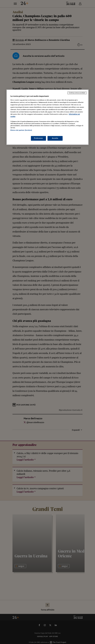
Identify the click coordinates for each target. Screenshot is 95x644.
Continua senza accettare (77, 93)
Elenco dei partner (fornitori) (21, 130)
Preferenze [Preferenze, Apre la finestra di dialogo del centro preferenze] (38, 138)
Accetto (55, 138)
